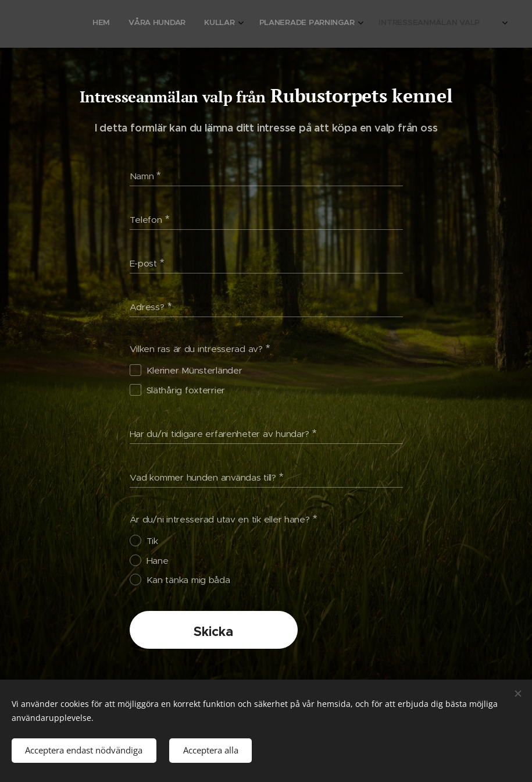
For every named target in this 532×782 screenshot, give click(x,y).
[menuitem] (392, 24)
